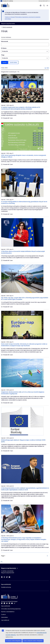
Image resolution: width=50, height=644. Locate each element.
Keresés (5, 62)
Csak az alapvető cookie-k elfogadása (33, 641)
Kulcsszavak (5, 41)
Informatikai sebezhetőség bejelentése (11, 609)
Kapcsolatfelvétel (6, 606)
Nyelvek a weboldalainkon (8, 612)
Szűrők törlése (13, 62)
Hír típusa (4, 48)
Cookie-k (3, 614)
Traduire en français (10, 17)
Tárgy (3, 55)
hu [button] (41, 6)
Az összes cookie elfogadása (13, 641)
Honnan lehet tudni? (44, 1)
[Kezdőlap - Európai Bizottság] (5, 5)
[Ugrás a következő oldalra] (47, 556)
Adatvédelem (5, 617)
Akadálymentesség (6, 587)
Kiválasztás (5, 51)
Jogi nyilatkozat (5, 620)
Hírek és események (7, 27)
